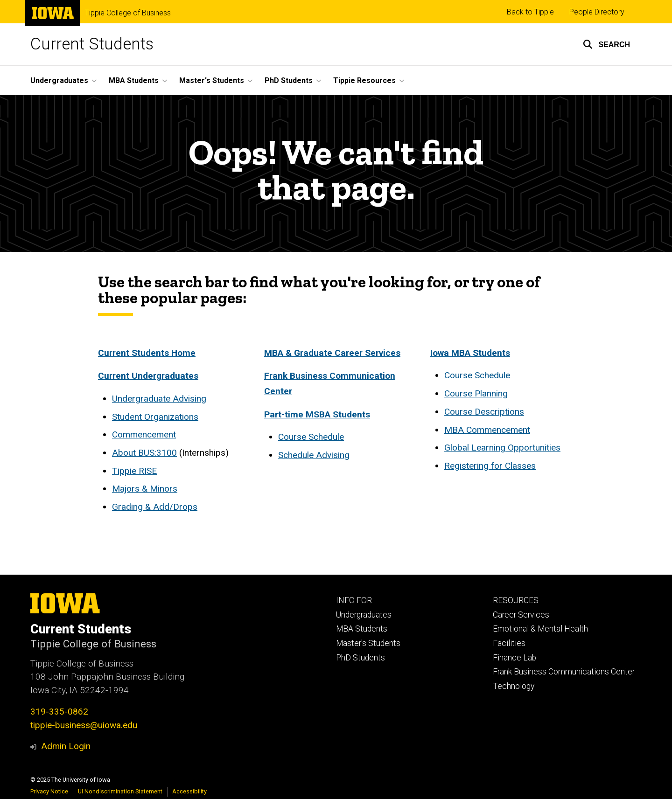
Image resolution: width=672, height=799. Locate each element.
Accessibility (189, 791)
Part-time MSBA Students (317, 414)
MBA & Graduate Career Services (332, 353)
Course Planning (476, 393)
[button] (606, 44)
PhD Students (360, 658)
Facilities (509, 643)
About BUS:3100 (144, 453)
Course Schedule (311, 437)
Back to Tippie (530, 12)
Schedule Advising (314, 455)
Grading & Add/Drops (155, 507)
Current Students (92, 44)
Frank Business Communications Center (564, 672)
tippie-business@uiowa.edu (84, 725)
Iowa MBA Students (470, 353)
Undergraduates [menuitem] (59, 80)
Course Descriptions (484, 412)
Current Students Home (147, 353)
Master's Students (368, 643)
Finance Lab (514, 658)
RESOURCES (516, 600)
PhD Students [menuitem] (289, 80)
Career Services (521, 615)
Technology (514, 686)
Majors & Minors (145, 489)
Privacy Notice (49, 791)
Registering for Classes (490, 466)
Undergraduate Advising (159, 399)
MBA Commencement (487, 430)
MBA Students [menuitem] (134, 80)
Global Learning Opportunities (502, 448)
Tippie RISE (134, 471)
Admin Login (66, 746)
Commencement (144, 434)
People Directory (597, 12)
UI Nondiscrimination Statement (120, 791)
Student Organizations (155, 417)
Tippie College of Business (128, 13)
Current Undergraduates (148, 376)
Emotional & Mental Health (540, 629)
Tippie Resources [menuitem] (364, 80)
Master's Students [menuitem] (212, 80)
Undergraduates (364, 615)
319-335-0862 (59, 712)
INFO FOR (354, 600)
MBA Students (362, 629)
